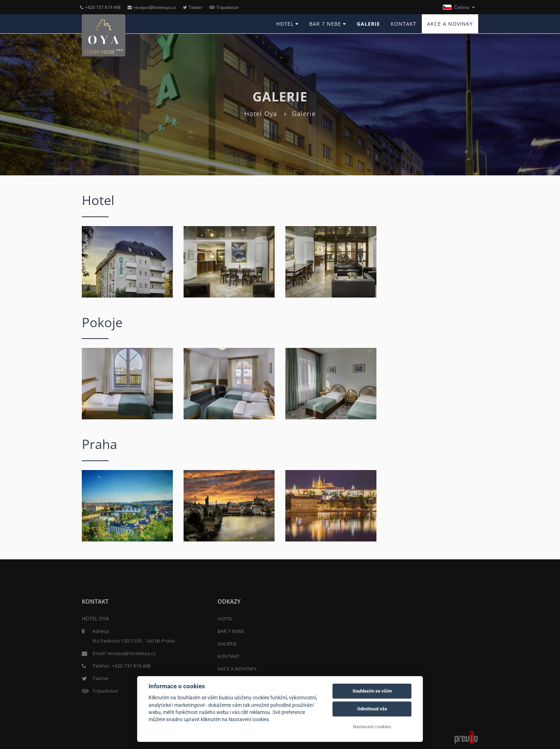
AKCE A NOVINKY (450, 24)
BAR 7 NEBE (328, 24)
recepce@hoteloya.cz (152, 7)
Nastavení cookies (372, 727)
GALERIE (368, 24)
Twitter (193, 7)
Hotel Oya (261, 114)
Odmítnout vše (372, 709)
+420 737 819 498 (100, 7)
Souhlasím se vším (372, 691)
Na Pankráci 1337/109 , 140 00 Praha (134, 641)
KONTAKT (404, 24)
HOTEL (287, 24)
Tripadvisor (224, 7)
